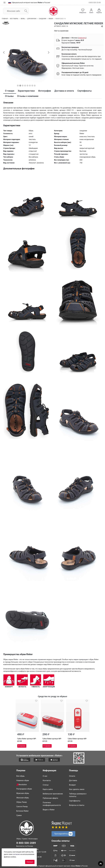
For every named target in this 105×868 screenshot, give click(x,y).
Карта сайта (48, 789)
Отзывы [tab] (9, 96)
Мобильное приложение (53, 794)
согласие (16, 854)
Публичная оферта (50, 798)
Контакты (47, 780)
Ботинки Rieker (22, 811)
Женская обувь (23, 798)
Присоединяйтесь (63, 834)
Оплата (72, 776)
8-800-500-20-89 (95, 3)
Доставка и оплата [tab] (64, 91)
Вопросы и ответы (77, 805)
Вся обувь (20, 776)
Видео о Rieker (49, 810)
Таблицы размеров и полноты (78, 795)
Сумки (19, 815)
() (82, 38)
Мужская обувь (23, 793)
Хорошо (30, 862)
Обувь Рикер (22, 802)
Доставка (73, 780)
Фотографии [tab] (45, 91)
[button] (4, 52)
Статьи (46, 785)
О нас (45, 776)
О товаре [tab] (10, 91)
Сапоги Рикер (22, 806)
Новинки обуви (23, 780)
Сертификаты (75, 801)
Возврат (72, 785)
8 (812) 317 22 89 (40, 852)
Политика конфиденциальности (52, 804)
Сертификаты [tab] (85, 91)
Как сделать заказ (77, 789)
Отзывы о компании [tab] (28, 96)
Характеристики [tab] (26, 91)
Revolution (22, 785)
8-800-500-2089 (26, 843)
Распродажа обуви (24, 789)
